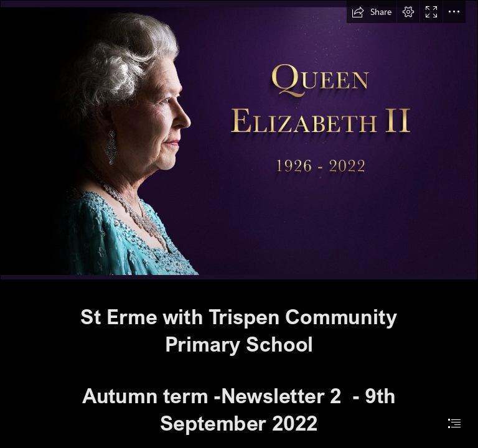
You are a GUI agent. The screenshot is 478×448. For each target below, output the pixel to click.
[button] (372, 12)
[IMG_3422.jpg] (239, 140)
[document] (239, 224)
